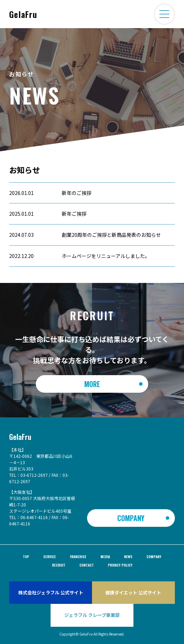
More (92, 384)
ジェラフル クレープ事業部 (92, 615)
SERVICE (50, 557)
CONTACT (87, 565)
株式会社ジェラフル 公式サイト (51, 592)
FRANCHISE (78, 557)
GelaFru (23, 14)
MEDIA (105, 557)
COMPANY (131, 518)
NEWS (128, 557)
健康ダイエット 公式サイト (133, 592)
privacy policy (120, 565)
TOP (26, 557)
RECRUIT (59, 565)
